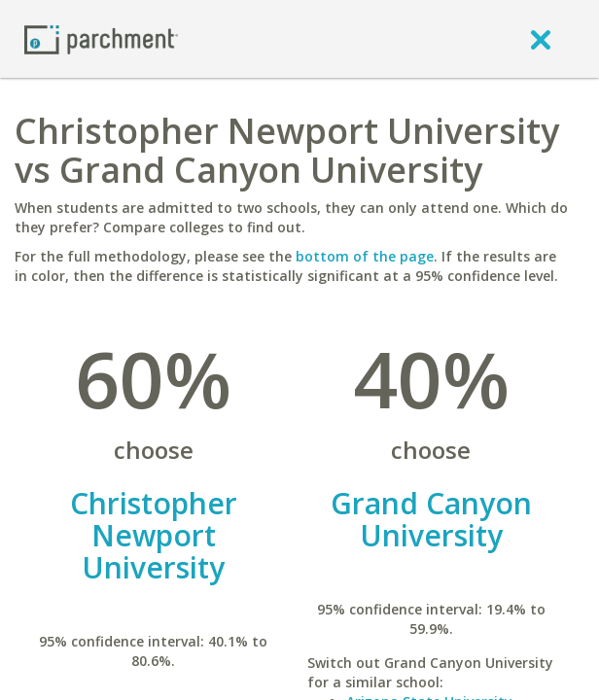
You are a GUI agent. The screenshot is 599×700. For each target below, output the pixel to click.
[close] (541, 39)
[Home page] (101, 38)
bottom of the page (365, 256)
